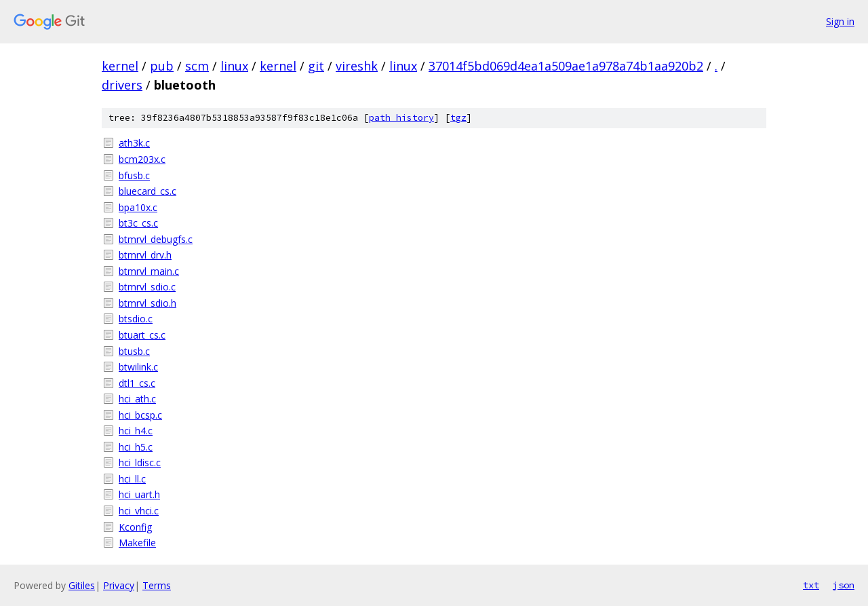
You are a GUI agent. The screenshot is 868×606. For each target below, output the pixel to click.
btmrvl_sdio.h (147, 303)
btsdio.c (136, 319)
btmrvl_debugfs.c (156, 239)
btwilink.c (138, 367)
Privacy (119, 585)
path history (401, 118)
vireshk (357, 66)
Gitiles (82, 585)
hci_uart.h (139, 494)
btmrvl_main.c (149, 271)
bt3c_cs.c (138, 223)
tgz (458, 118)
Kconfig (135, 527)
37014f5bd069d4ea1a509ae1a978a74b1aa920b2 (566, 66)
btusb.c (134, 351)
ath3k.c (134, 143)
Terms (157, 585)
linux (234, 66)
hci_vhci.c (139, 511)
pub (162, 66)
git (316, 66)
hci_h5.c (136, 447)
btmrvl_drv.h (145, 255)
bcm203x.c (142, 159)
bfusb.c (134, 175)
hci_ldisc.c (140, 462)
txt (811, 585)
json (844, 585)
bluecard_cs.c (147, 191)
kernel (120, 66)
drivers (122, 85)
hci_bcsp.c (140, 415)
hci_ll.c (132, 479)
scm (197, 66)
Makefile (137, 543)
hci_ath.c (137, 399)
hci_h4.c (136, 431)
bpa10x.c (138, 207)
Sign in (840, 21)
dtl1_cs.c (137, 383)
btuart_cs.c (142, 335)
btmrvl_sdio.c (147, 287)
